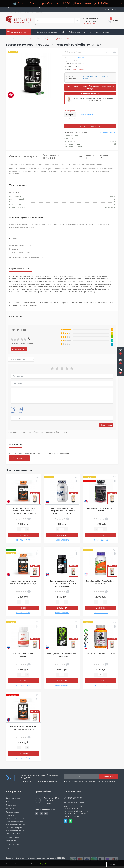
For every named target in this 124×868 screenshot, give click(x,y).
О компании (11, 805)
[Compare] (114, 52)
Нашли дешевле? (86, 114)
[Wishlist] (107, 52)
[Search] (77, 21)
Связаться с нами (13, 834)
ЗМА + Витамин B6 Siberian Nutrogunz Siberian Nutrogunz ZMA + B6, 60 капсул (62, 511)
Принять (112, 864)
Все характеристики (107, 132)
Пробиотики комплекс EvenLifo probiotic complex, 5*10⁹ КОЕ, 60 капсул (94, 99)
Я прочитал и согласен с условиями (90, 781)
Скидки (50, 38)
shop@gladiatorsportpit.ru (75, 802)
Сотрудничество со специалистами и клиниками (25, 12)
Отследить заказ (68, 7)
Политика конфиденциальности (86, 781)
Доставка (11, 7)
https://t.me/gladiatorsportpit (46, 813)
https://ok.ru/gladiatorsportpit (41, 813)
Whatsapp (70, 821)
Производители (12, 844)
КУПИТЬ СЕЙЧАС (23, 540)
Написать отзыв (19, 349)
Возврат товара (12, 837)
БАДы (63, 32)
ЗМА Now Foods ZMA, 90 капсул (101, 654)
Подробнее (44, 864)
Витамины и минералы (47, 32)
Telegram (66, 821)
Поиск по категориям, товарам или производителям (54, 25)
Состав (79, 156)
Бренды (40, 38)
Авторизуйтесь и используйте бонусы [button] (96, 77)
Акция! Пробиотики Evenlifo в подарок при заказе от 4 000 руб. (90, 87)
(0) (85, 52)
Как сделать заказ (13, 798)
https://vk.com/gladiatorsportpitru (37, 813)
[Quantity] (23, 529)
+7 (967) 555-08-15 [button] (74, 798)
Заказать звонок (89, 23)
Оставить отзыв (106, 425)
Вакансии (10, 808)
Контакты (55, 7)
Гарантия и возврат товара (37, 7)
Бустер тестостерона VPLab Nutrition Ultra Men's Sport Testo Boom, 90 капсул (62, 583)
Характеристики (31, 156)
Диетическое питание (100, 32)
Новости (9, 801)
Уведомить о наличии (90, 126)
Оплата (21, 7)
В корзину (23, 535)
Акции (60, 38)
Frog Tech (81, 58)
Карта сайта (11, 841)
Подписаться (109, 777)
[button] (120, 371)
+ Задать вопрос (19, 458)
